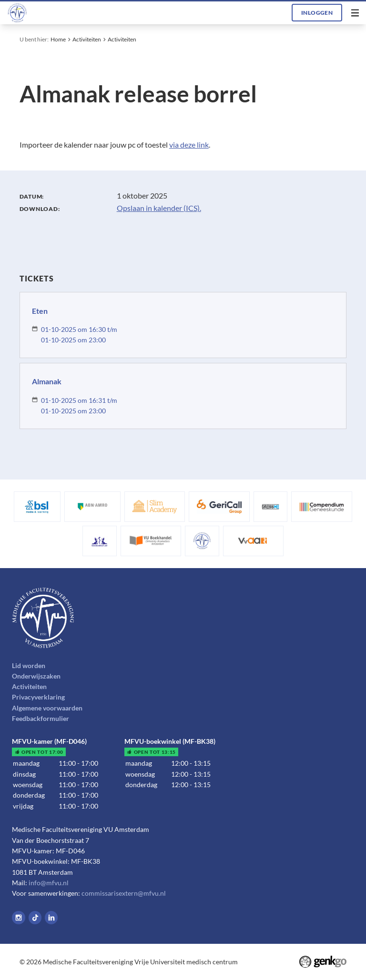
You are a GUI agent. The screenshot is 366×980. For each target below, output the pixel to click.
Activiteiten (87, 39)
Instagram (19, 918)
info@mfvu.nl (49, 883)
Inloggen (317, 13)
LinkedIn (51, 918)
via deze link (189, 145)
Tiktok (35, 918)
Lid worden (29, 665)
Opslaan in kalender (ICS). (159, 208)
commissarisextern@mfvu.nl (124, 893)
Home (58, 39)
